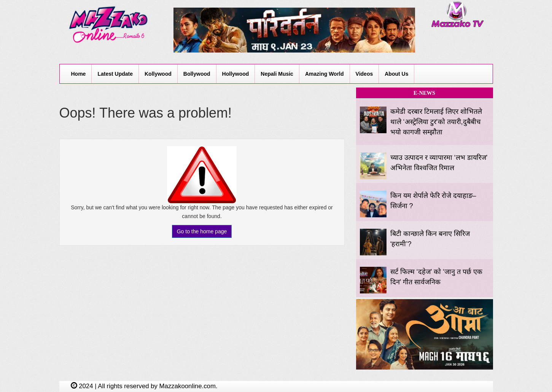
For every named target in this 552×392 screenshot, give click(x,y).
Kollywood (158, 74)
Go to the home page (202, 231)
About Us (396, 74)
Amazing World (325, 74)
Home (79, 74)
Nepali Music (277, 74)
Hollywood (236, 74)
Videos (364, 74)
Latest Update (115, 74)
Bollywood (197, 74)
